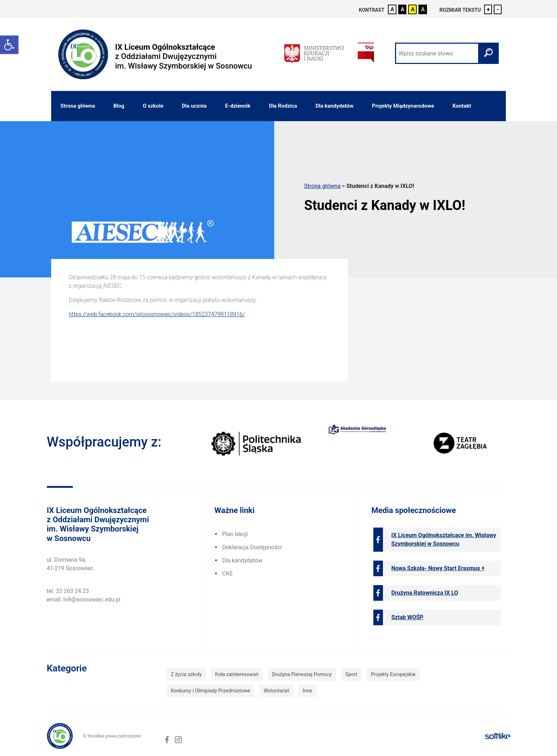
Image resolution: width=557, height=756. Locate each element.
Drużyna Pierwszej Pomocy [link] (302, 674)
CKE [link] (228, 574)
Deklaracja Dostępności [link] (252, 547)
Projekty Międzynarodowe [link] (403, 106)
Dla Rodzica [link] (283, 106)
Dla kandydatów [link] (334, 106)
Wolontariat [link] (276, 691)
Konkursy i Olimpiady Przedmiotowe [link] (210, 691)
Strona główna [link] (78, 106)
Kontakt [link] (462, 106)
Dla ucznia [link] (194, 106)
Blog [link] (119, 106)
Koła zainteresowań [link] (237, 674)
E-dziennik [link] (238, 106)
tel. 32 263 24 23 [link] (68, 591)
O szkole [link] (153, 106)
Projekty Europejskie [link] (393, 674)
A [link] (392, 9)
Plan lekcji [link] (235, 534)
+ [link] (488, 9)
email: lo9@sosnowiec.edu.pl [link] (84, 600)
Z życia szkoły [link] (186, 674)
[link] (9, 45)
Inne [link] (307, 691)
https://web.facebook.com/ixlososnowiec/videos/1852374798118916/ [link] (157, 314)
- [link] (498, 9)
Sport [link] (351, 674)
